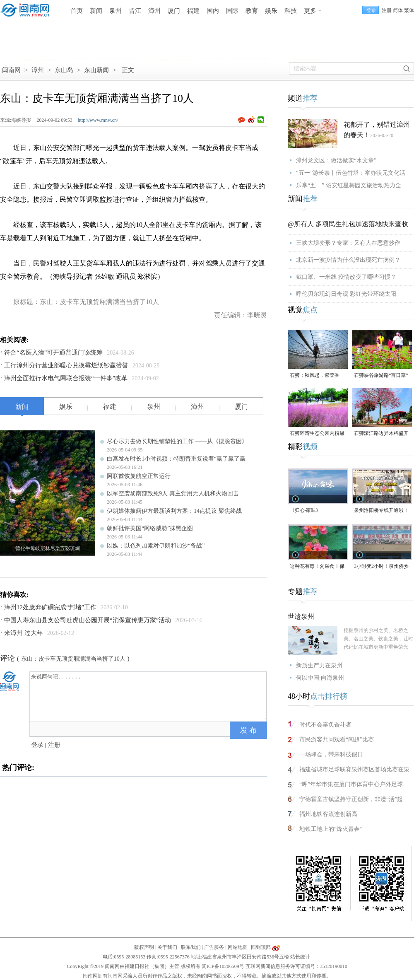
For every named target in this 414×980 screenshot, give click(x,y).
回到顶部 (261, 947)
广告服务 (214, 947)
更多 (310, 11)
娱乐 (271, 11)
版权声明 (144, 947)
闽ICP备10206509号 (223, 966)
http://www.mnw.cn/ (98, 120)
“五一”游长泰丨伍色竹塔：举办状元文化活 (351, 173)
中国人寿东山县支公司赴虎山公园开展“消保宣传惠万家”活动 (88, 620)
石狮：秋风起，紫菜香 (315, 375)
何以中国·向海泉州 (320, 678)
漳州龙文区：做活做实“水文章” (336, 161)
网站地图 (238, 947)
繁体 (409, 10)
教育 (252, 11)
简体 (398, 10)
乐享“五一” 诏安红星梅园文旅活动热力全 (349, 185)
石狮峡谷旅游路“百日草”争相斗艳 (381, 376)
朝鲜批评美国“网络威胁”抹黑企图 (150, 528)
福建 (193, 11)
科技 (291, 11)
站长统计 (300, 957)
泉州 (116, 11)
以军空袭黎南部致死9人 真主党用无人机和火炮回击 (173, 494)
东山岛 (64, 70)
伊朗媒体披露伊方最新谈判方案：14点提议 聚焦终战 (174, 511)
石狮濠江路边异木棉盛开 (381, 433)
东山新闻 (96, 70)
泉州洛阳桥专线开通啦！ (381, 510)
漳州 (154, 11)
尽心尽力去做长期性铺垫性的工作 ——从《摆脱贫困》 (177, 441)
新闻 (96, 11)
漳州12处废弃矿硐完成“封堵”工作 (50, 607)
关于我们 (167, 947)
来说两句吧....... (149, 696)
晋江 (135, 11)
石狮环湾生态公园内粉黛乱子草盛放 (317, 434)
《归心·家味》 (305, 510)
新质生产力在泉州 (319, 665)
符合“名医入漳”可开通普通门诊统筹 (53, 352)
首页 (77, 11)
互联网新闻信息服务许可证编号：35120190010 (296, 966)
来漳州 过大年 (24, 633)
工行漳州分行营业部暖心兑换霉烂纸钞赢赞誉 (66, 365)
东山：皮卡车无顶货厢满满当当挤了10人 (73, 659)
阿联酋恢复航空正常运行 (139, 476)
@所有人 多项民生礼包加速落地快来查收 (348, 224)
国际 (232, 11)
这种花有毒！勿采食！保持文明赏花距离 (317, 567)
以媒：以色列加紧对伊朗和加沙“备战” (156, 546)
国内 (213, 11)
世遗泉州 (301, 617)
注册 (387, 10)
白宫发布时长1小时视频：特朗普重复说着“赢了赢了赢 (176, 459)
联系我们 (191, 947)
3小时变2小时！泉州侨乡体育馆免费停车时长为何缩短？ (381, 567)
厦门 (174, 11)
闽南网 (11, 70)
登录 (37, 745)
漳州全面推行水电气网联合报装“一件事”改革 (66, 378)
